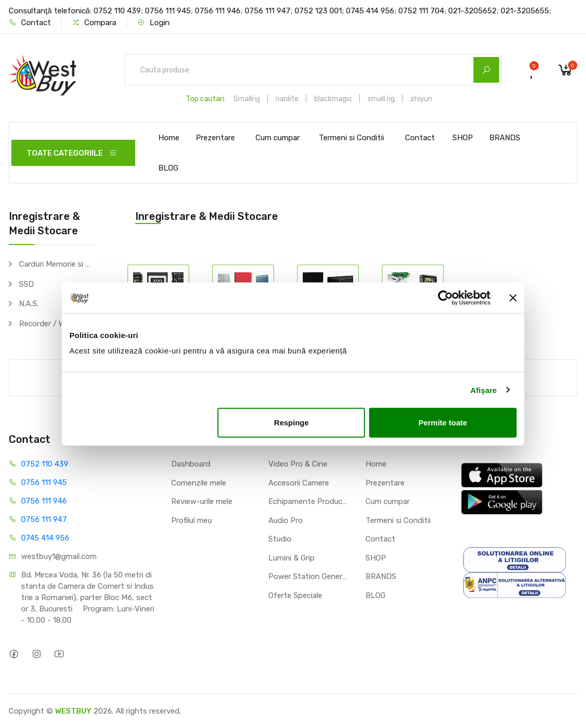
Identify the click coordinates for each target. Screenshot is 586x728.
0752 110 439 (45, 464)
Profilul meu (191, 520)
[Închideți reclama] (513, 297)
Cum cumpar (278, 138)
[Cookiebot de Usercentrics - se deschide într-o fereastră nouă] (445, 297)
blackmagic (333, 99)
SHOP (463, 138)
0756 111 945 (44, 482)
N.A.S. (29, 304)
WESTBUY (73, 711)
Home (169, 138)
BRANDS (505, 138)
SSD (26, 284)
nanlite (287, 99)
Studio (280, 539)
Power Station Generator (309, 576)
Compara (94, 23)
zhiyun (421, 99)
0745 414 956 (45, 538)
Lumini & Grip (291, 558)
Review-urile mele (202, 501)
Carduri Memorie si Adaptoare (57, 264)
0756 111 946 (44, 501)
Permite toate (443, 423)
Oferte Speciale (295, 595)
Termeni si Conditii (351, 138)
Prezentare (215, 138)
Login (153, 23)
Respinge (291, 423)
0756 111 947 (44, 519)
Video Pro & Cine (298, 464)
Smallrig (247, 99)
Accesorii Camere (299, 483)
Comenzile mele (199, 483)
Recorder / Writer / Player (57, 324)
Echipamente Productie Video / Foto (309, 501)
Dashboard (191, 464)
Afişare (484, 390)
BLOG (168, 168)
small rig (381, 99)
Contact (30, 23)
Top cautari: (206, 99)
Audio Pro (286, 520)
